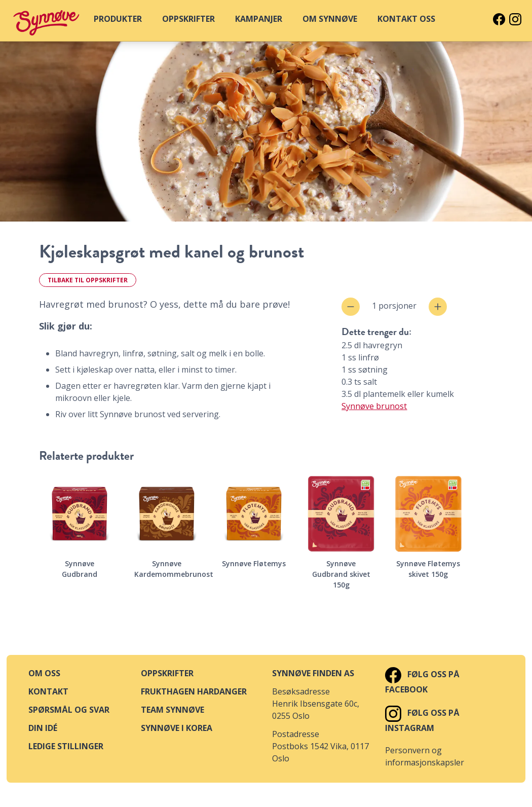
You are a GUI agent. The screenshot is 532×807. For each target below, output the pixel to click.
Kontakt (48, 691)
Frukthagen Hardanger (194, 691)
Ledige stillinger (66, 746)
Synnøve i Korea (177, 728)
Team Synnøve (173, 710)
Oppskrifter (167, 673)
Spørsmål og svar (69, 710)
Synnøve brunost (374, 406)
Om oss (44, 673)
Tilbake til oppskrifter (88, 280)
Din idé (43, 728)
